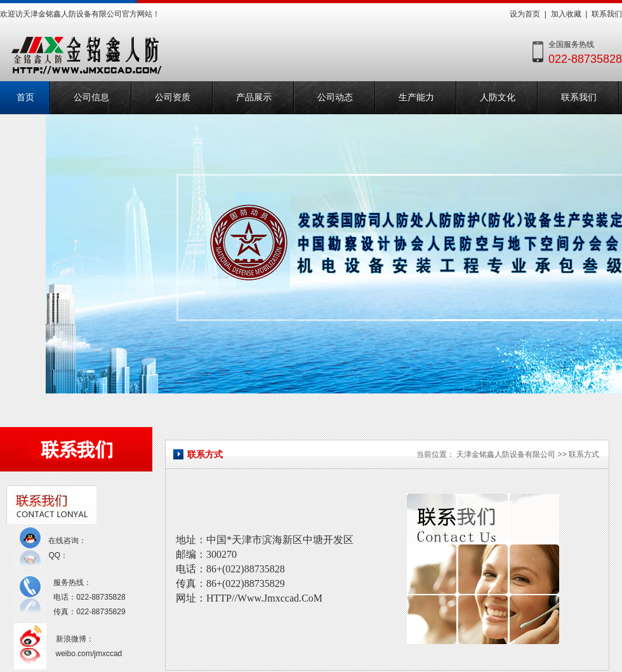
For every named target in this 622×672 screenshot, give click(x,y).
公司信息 (91, 97)
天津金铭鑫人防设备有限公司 (506, 454)
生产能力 (416, 97)
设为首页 (525, 14)
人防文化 (498, 97)
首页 (25, 97)
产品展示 (254, 97)
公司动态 (335, 97)
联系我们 (607, 14)
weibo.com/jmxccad (89, 654)
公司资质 (173, 97)
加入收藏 (566, 14)
